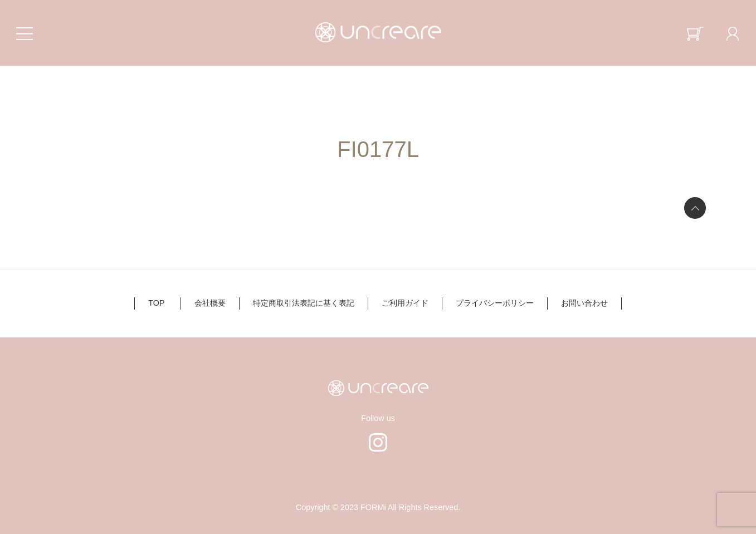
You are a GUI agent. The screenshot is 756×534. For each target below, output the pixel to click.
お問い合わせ (584, 303)
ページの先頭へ (695, 208)
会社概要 (210, 303)
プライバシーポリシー (495, 303)
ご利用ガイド (405, 303)
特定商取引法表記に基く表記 (304, 303)
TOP (156, 303)
